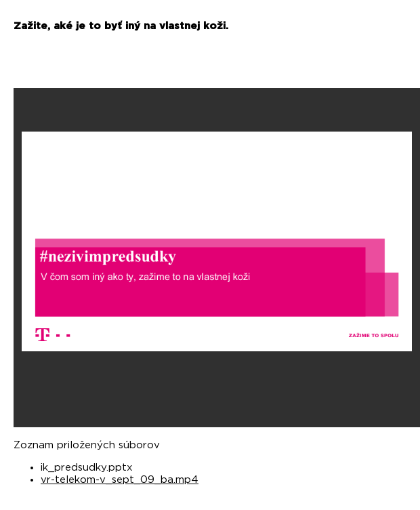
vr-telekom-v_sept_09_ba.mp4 (120, 480)
